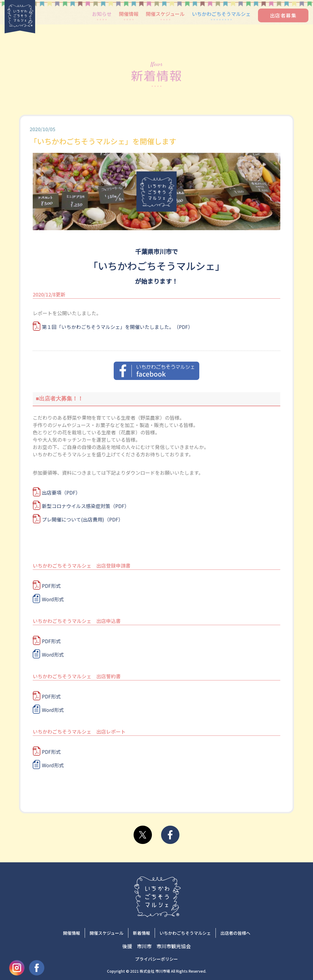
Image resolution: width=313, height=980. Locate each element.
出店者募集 (283, 15)
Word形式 (53, 599)
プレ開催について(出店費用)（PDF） (83, 519)
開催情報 (129, 14)
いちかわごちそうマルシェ (221, 14)
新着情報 (142, 933)
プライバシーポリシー (156, 959)
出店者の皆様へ (235, 933)
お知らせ (102, 14)
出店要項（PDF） (61, 492)
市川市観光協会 (174, 946)
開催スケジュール (165, 14)
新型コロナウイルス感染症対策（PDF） (86, 506)
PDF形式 (51, 586)
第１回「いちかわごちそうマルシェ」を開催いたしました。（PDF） (117, 327)
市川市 (144, 946)
